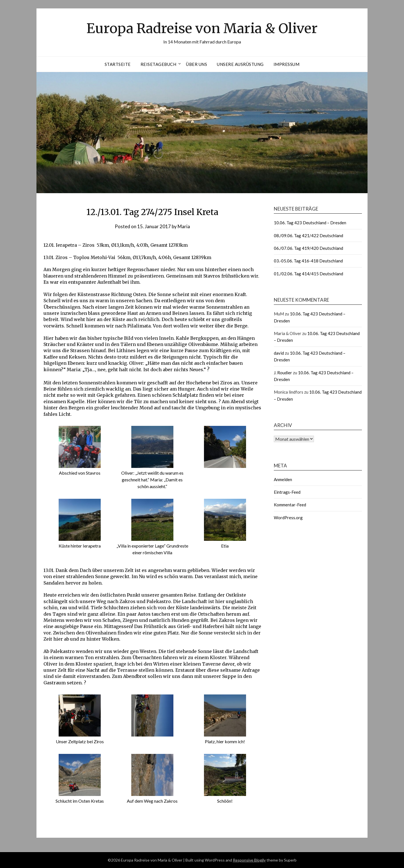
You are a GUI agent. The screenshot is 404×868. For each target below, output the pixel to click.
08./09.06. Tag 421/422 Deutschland (308, 236)
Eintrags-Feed (287, 492)
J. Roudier (283, 373)
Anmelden (283, 479)
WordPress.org (288, 518)
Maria (184, 226)
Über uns (197, 64)
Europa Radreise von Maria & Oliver (202, 28)
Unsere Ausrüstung (240, 64)
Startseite (118, 64)
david (279, 353)
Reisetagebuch (159, 64)
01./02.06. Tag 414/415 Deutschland (308, 274)
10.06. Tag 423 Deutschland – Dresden (310, 223)
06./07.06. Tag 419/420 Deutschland (308, 248)
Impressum (287, 64)
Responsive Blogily (249, 860)
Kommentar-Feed (290, 505)
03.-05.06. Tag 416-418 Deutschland (308, 261)
